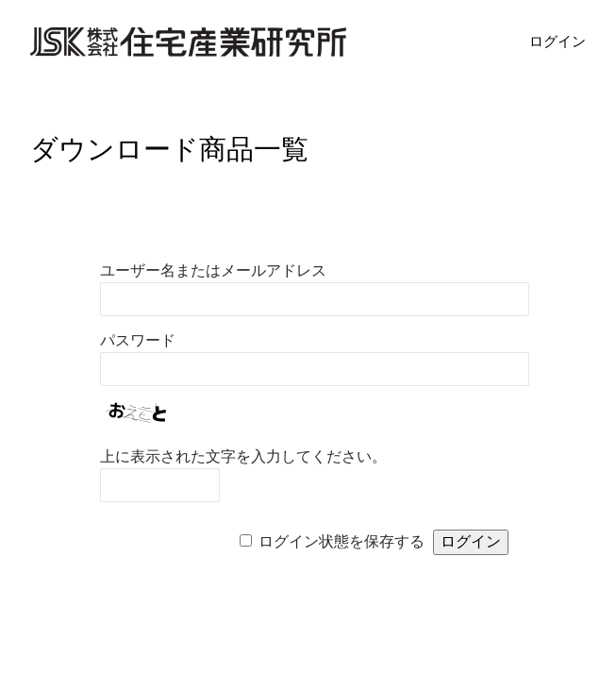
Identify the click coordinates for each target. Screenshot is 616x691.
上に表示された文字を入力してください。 (243, 456)
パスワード (138, 340)
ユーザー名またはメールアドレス (213, 270)
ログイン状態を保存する (341, 541)
